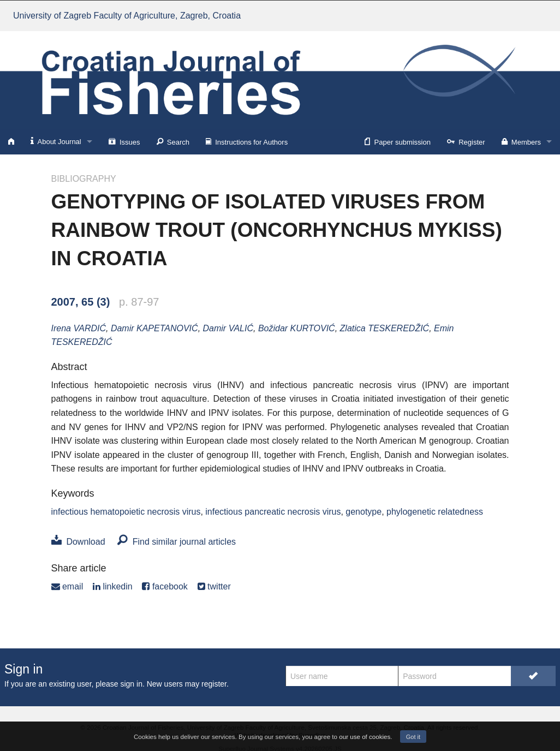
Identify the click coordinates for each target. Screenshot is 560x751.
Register (466, 141)
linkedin (113, 586)
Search (173, 141)
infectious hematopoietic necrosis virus (126, 512)
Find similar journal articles (177, 542)
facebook (165, 586)
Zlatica (385, 328)
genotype (364, 512)
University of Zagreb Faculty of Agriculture (127, 16)
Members (521, 141)
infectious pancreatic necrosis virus (273, 512)
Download (78, 542)
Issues (124, 141)
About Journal (56, 141)
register (214, 684)
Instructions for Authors (247, 141)
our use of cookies (365, 737)
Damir (154, 328)
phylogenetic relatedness (435, 512)
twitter (214, 586)
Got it (413, 737)
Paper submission (398, 141)
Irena (79, 328)
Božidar (297, 328)
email (67, 586)
